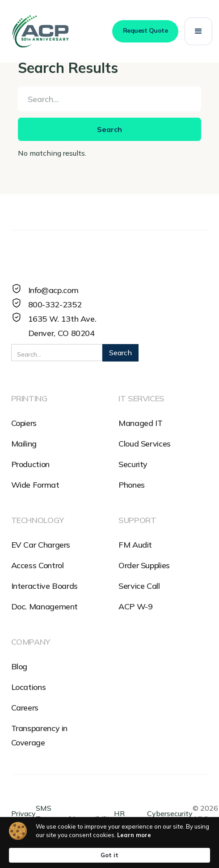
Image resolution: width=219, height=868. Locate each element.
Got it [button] (109, 855)
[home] (40, 31)
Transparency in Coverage (40, 735)
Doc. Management (45, 606)
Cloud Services (145, 444)
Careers (25, 708)
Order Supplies (144, 565)
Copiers (24, 423)
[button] (198, 31)
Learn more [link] (134, 835)
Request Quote (145, 30)
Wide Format (35, 485)
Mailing (24, 444)
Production (30, 464)
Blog (19, 666)
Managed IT (140, 423)
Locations (29, 687)
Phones (132, 485)
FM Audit (135, 545)
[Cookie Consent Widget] (109, 842)
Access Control (38, 565)
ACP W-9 (135, 606)
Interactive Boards (45, 586)
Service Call (139, 586)
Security (133, 464)
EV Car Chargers (41, 545)
